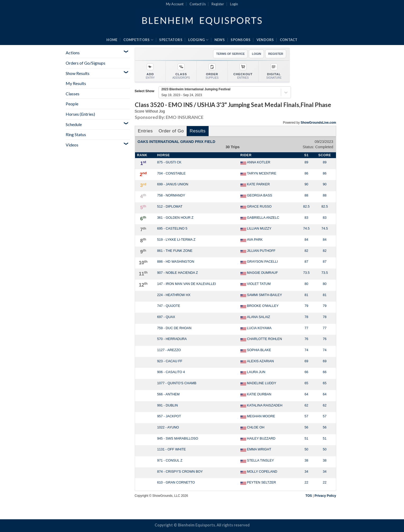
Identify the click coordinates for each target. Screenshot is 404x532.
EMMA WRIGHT (256, 450)
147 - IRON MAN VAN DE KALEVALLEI (187, 284)
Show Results (78, 73)
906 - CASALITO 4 (171, 372)
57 (306, 416)
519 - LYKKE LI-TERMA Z (176, 240)
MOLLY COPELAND (259, 472)
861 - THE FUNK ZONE (175, 251)
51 (306, 439)
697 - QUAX (166, 317)
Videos (72, 145)
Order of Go (171, 131)
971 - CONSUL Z (170, 461)
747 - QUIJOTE (169, 306)
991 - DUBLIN (168, 405)
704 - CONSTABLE (172, 173)
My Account (175, 4)
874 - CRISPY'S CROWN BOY (180, 472)
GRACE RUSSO (256, 207)
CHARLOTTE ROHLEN (261, 339)
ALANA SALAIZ (255, 317)
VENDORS (265, 40)
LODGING (198, 40)
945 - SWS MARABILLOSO (178, 439)
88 (306, 195)
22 (306, 482)
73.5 (306, 273)
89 (306, 162)
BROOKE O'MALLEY (259, 306)
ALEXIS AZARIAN (257, 361)
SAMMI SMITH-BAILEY (261, 295)
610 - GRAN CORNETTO (176, 482)
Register (218, 4)
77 (306, 328)
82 (306, 251)
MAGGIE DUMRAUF (259, 273)
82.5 (306, 207)
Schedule (74, 124)
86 (306, 173)
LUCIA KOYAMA (256, 328)
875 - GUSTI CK (169, 162)
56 (306, 427)
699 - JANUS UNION (173, 184)
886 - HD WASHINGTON (176, 262)
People (72, 104)
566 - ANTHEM (169, 394)
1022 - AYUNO (168, 427)
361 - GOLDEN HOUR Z (175, 218)
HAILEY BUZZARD (258, 439)
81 (306, 295)
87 (306, 262)
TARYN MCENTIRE (258, 174)
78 (306, 317)
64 (306, 394)
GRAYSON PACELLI (259, 262)
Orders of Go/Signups (86, 63)
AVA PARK (252, 240)
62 (306, 405)
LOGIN (256, 54)
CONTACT (289, 40)
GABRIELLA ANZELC (260, 218)
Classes (73, 94)
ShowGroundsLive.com (318, 123)
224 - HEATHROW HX (174, 295)
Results (197, 131)
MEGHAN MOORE (258, 417)
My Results (76, 83)
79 (306, 306)
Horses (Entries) (80, 114)
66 (306, 372)
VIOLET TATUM (255, 284)
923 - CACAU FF (170, 361)
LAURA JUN (253, 372)
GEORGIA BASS (256, 196)
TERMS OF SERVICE (230, 54)
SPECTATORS (171, 40)
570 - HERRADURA (172, 339)
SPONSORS (241, 40)
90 (306, 184)
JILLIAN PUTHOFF (258, 251)
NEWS (220, 40)
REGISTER (276, 54)
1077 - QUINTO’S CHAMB (177, 383)
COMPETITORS (138, 40)
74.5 (306, 229)
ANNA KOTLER (255, 163)
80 (306, 284)
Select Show (145, 91)
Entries (145, 131)
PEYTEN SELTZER (258, 483)
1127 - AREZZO (169, 350)
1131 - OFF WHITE (172, 449)
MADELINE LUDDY (258, 383)
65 (306, 383)
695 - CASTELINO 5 (172, 229)
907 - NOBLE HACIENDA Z (178, 273)
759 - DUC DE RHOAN (174, 328)
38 (306, 461)
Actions (73, 53)
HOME (112, 40)
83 (306, 218)
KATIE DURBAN (256, 395)
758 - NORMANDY (171, 195)
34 (306, 472)
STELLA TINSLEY (257, 461)
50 (306, 449)
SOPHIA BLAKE (256, 350)
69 (306, 361)
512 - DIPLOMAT (170, 207)
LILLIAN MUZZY (256, 229)
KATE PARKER (255, 185)
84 (306, 240)
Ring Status (76, 134)
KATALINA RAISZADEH (261, 406)
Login (234, 4)
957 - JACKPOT (169, 416)
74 (306, 350)
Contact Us (198, 4)
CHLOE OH (252, 428)
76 (306, 339)
